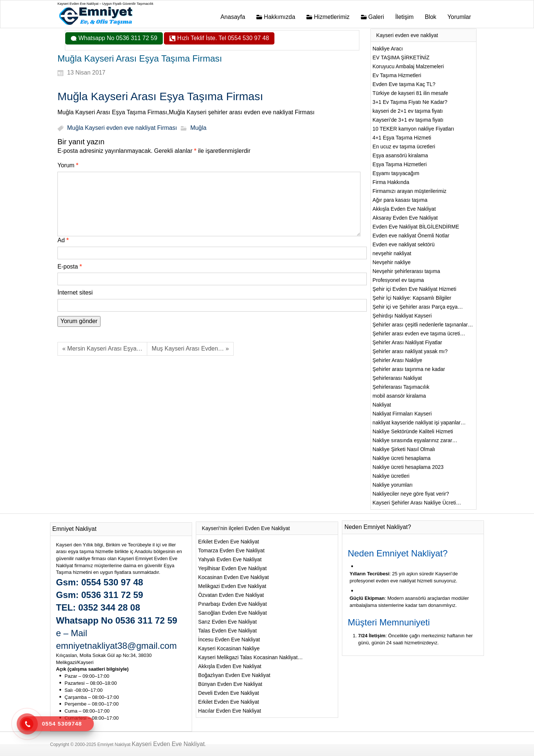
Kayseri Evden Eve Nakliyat (168, 744)
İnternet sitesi (75, 292)
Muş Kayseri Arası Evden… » (190, 349)
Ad (63, 240)
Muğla (198, 128)
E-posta (70, 267)
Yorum (68, 165)
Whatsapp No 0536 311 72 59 (117, 38)
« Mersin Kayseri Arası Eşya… (102, 349)
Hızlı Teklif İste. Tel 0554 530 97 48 (222, 38)
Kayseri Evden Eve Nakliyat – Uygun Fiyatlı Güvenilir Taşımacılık (105, 4)
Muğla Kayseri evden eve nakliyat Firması (122, 128)
